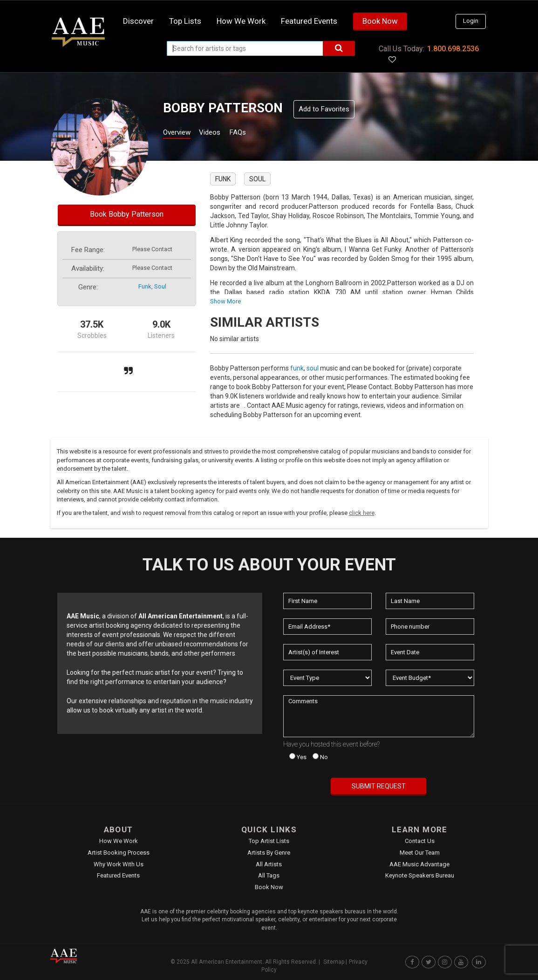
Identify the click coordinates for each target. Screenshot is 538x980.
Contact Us (420, 841)
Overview (180, 134)
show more (225, 301)
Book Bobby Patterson (127, 214)
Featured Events (309, 21)
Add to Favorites (324, 109)
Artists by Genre (269, 853)
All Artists (269, 864)
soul (160, 286)
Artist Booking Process (119, 853)
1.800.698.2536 (453, 49)
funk (145, 286)
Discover (138, 21)
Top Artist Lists (269, 841)
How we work (241, 21)
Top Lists (185, 21)
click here (362, 513)
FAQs (254, 134)
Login (471, 21)
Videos (221, 134)
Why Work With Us (119, 864)
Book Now (380, 21)
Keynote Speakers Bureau (420, 875)
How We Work (119, 841)
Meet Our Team (420, 853)
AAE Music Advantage (419, 864)
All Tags (269, 875)
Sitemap (334, 962)
